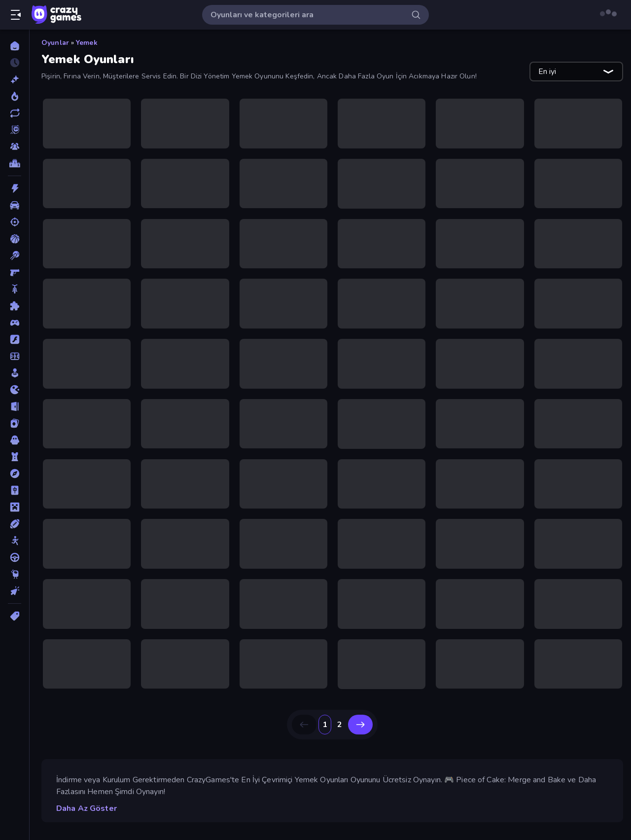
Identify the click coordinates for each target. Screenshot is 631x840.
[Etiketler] (15, 616)
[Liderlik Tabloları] (15, 163)
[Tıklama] (15, 591)
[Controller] (15, 323)
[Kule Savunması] (15, 457)
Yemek (87, 43)
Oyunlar (55, 43)
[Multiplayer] (15, 146)
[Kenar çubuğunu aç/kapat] (16, 15)
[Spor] (15, 524)
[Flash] (15, 339)
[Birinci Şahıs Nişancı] (15, 272)
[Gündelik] (15, 373)
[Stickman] (15, 541)
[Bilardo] (15, 256)
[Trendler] (15, 96)
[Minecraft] (15, 507)
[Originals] (15, 130)
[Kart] (15, 423)
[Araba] (15, 205)
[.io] (15, 390)
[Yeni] (15, 79)
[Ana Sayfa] (15, 46)
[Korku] (15, 440)
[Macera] (15, 474)
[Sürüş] (15, 557)
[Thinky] (15, 574)
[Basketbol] (15, 239)
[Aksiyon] (15, 188)
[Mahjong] (15, 490)
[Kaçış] (15, 406)
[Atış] (15, 222)
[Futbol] (15, 356)
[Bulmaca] (15, 306)
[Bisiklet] (15, 289)
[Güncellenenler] (15, 113)
